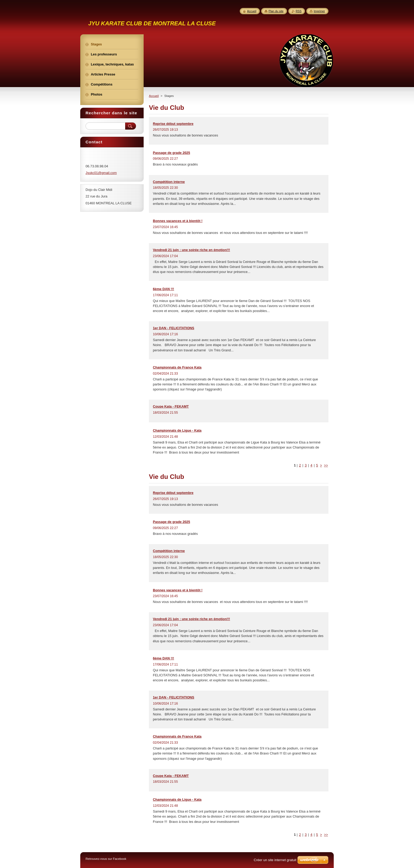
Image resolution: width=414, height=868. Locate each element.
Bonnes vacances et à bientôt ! (178, 221)
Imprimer (319, 11)
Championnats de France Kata (177, 367)
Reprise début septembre (173, 124)
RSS (299, 11)
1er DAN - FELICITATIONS (174, 328)
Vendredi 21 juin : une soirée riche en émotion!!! (191, 250)
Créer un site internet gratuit (275, 860)
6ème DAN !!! (163, 289)
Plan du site (276, 11)
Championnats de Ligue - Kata (177, 430)
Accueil (154, 96)
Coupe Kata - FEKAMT (171, 406)
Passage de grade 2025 (171, 153)
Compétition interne (169, 182)
